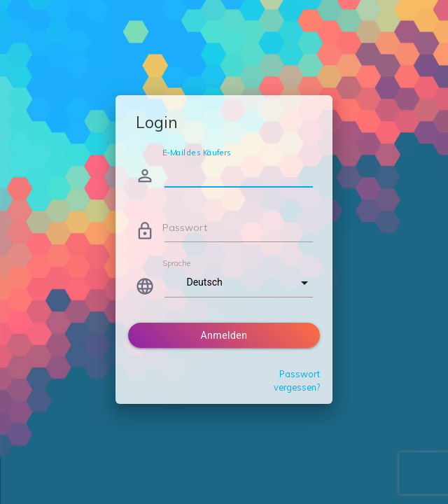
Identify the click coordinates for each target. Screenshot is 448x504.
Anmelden (224, 335)
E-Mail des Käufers (197, 153)
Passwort (185, 227)
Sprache (176, 263)
